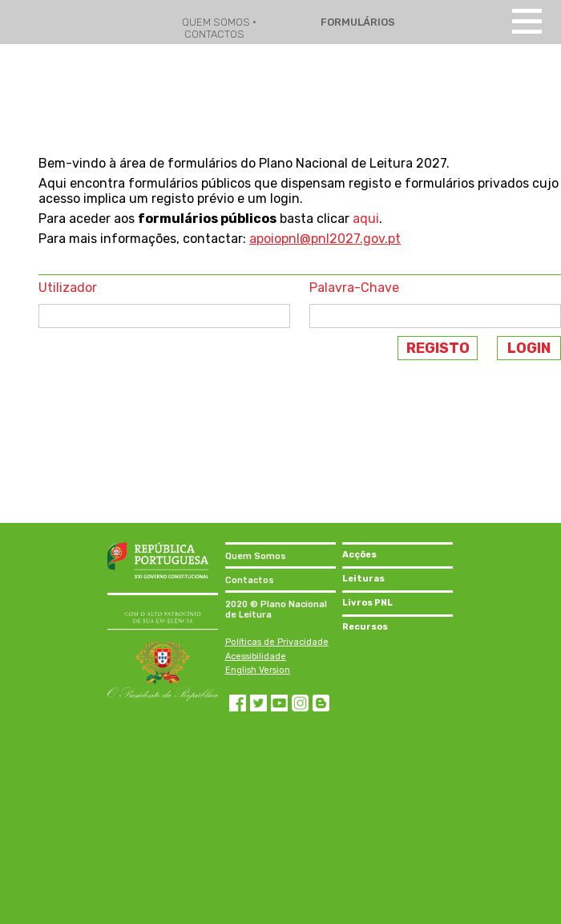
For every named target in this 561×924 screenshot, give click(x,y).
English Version (258, 670)
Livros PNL (367, 603)
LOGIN (529, 348)
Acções (359, 555)
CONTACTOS (214, 34)
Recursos (365, 627)
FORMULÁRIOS (357, 22)
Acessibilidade (256, 657)
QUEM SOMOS (217, 22)
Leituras (363, 579)
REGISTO (438, 348)
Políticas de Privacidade (277, 642)
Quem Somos (256, 556)
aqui (366, 219)
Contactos (250, 580)
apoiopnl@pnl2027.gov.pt (325, 239)
